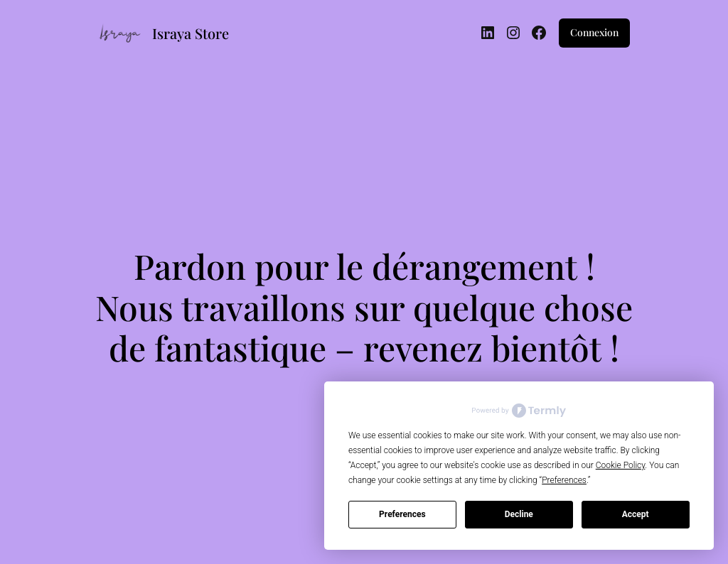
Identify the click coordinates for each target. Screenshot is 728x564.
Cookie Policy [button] (621, 465)
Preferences (402, 514)
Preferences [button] (564, 480)
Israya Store (191, 33)
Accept (636, 514)
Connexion (594, 32)
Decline (519, 514)
